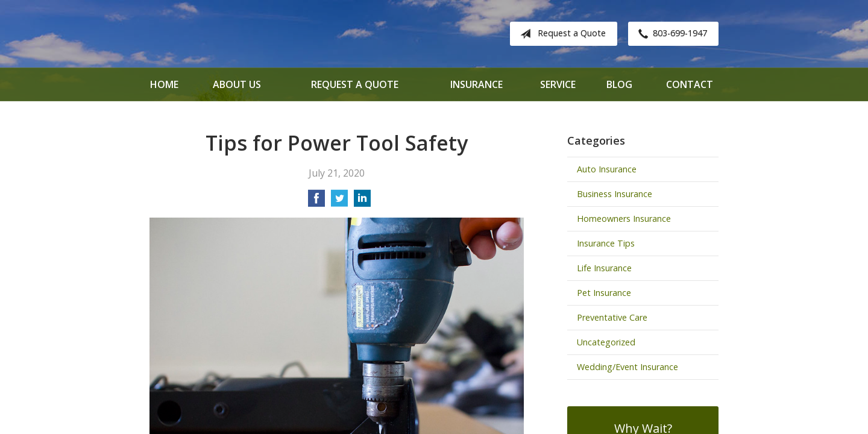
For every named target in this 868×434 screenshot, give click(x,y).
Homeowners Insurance (624, 219)
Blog (619, 84)
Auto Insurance (607, 169)
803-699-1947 (670, 34)
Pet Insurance (604, 293)
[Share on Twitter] (339, 202)
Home (164, 84)
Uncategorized (606, 342)
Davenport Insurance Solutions (246, 34)
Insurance (476, 84)
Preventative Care (612, 317)
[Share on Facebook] (316, 202)
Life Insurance (604, 268)
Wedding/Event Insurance (627, 367)
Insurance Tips (606, 243)
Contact (690, 84)
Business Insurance (615, 194)
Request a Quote (561, 34)
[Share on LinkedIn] (362, 202)
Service (558, 84)
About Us (237, 84)
